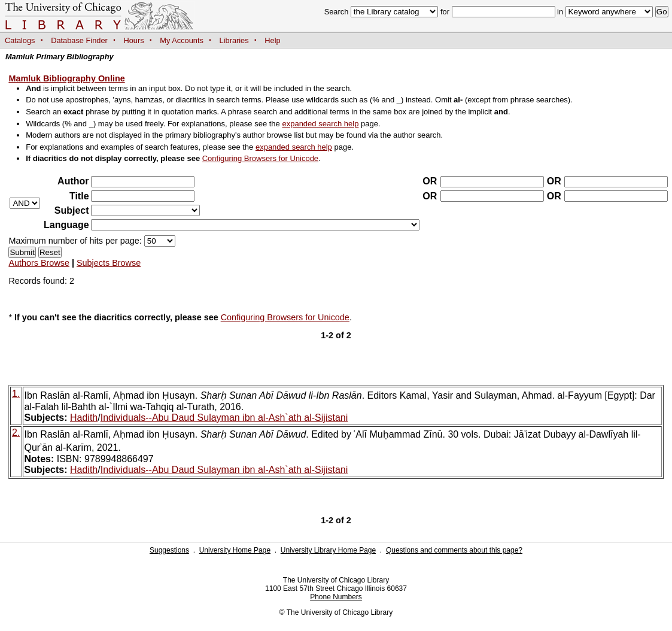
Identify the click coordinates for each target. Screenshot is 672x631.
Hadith (84, 418)
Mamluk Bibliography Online (66, 78)
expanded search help (320, 124)
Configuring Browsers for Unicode (260, 158)
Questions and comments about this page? (454, 550)
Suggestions (169, 550)
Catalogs (20, 40)
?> (145, 210)
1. (16, 394)
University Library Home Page (328, 550)
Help (272, 40)
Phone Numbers (336, 597)
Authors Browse (39, 263)
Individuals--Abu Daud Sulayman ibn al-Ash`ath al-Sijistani (224, 418)
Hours (134, 40)
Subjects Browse (109, 263)
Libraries (234, 40)
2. (16, 433)
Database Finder (79, 40)
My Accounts (182, 40)
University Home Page (235, 550)
